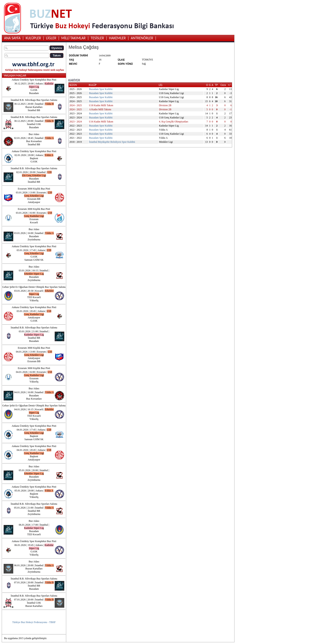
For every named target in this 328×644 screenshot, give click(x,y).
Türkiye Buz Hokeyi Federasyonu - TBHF (34, 622)
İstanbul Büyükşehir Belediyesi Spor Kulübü (112, 142)
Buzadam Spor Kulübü (101, 89)
